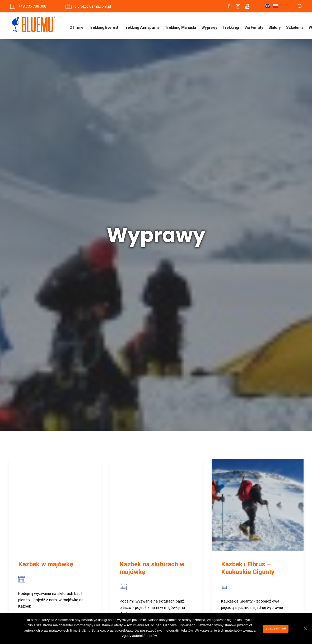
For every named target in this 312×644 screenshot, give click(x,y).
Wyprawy (209, 27)
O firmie (76, 27)
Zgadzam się (276, 628)
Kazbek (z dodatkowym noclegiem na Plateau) (52, 483)
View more (38, 340)
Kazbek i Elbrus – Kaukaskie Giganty (248, 276)
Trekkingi (231, 27)
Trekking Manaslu (180, 27)
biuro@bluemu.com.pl (93, 6)
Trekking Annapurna (142, 27)
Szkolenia (295, 27)
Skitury (275, 27)
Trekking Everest (104, 27)
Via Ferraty (254, 27)
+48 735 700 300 (32, 6)
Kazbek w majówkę (46, 272)
